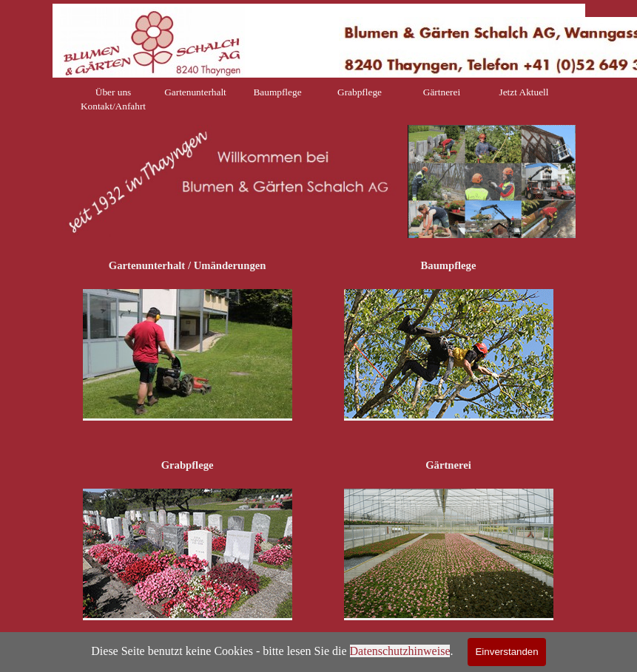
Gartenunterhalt (195, 92)
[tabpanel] (492, 183)
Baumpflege (277, 92)
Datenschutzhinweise (400, 651)
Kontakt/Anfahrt (113, 106)
